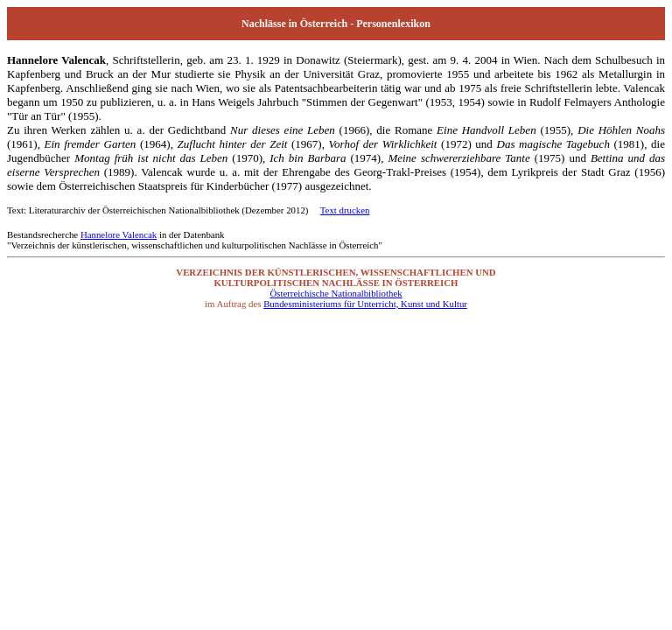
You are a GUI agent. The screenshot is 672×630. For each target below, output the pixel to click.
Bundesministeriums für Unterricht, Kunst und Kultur (365, 304)
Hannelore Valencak (119, 234)
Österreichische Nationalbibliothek (336, 293)
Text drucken (345, 210)
